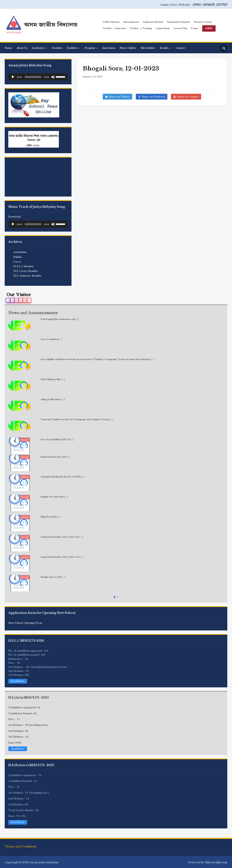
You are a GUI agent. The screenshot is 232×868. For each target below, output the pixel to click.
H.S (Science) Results (27, 276)
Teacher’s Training (141, 28)
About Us (22, 48)
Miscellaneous (131, 22)
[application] (38, 77)
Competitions (163, 28)
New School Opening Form (25, 623)
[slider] (33, 77)
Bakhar (18, 257)
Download (15, 217)
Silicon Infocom (216, 862)
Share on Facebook (153, 97)
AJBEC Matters (111, 22)
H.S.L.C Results (23, 266)
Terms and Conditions (21, 847)
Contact (180, 48)
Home (8, 48)
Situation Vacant (203, 22)
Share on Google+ (188, 97)
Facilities (72, 48)
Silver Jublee (148, 48)
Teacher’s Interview (114, 28)
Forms (194, 28)
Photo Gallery (128, 48)
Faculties (57, 48)
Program (90, 48)
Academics (38, 48)
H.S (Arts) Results (25, 271)
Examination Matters (178, 22)
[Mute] (53, 77)
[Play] (13, 77)
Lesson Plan (180, 28)
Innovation (109, 48)
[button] (114, 597)
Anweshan (20, 252)
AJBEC (209, 28)
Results (164, 48)
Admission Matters (153, 22)
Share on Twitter (119, 97)
